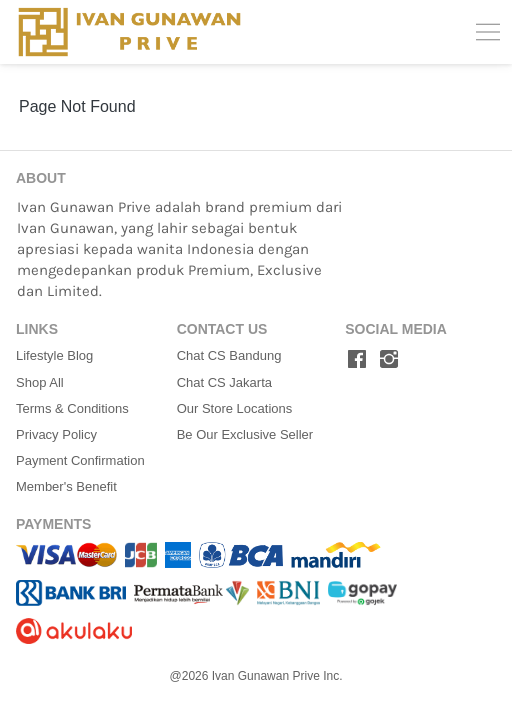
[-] (357, 360)
